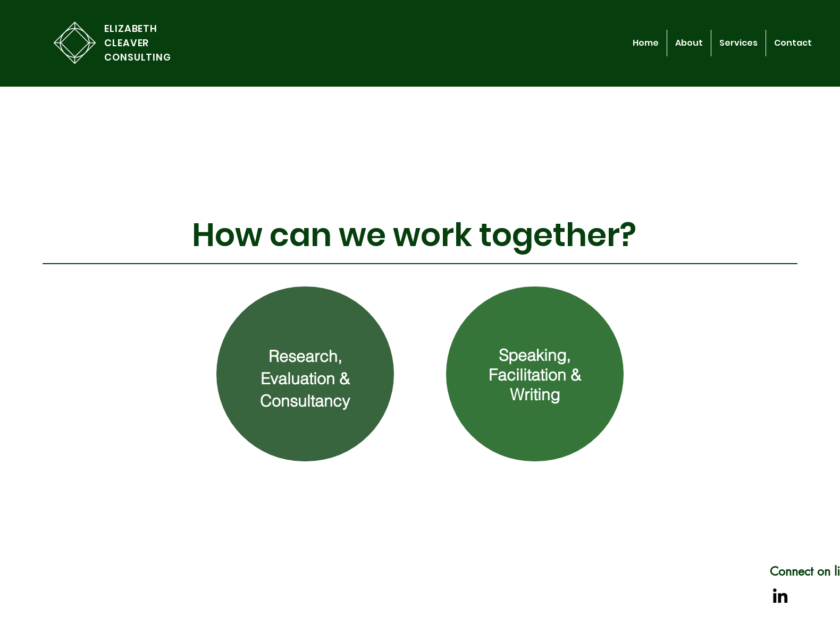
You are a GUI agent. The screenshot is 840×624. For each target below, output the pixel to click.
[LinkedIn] (780, 596)
